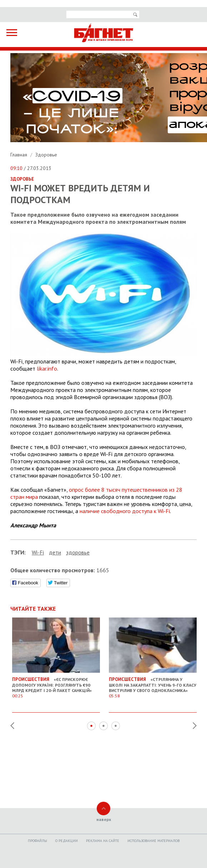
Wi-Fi (38, 552)
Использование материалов (153, 841)
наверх (104, 819)
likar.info (47, 368)
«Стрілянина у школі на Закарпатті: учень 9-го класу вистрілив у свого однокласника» (153, 685)
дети (55, 552)
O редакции (67, 841)
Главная (19, 155)
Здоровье (46, 155)
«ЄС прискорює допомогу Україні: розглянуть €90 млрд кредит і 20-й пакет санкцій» (56, 685)
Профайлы (37, 841)
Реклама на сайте (103, 841)
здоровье (78, 552)
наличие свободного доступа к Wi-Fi (125, 511)
